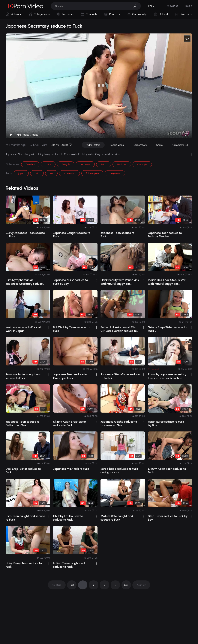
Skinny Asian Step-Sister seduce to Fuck (70, 423)
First (72, 585)
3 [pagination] (104, 585)
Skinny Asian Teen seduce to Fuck (167, 471)
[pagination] (57, 585)
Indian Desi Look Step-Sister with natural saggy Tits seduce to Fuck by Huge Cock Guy (167, 282)
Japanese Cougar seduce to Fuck (72, 235)
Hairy (48, 164)
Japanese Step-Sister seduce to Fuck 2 (120, 376)
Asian (104, 164)
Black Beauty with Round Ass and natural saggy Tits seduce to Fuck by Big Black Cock (120, 282)
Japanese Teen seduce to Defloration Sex (23, 423)
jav (51, 173)
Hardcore (122, 164)
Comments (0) (180, 145)
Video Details (93, 145)
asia (37, 173)
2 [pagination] (94, 585)
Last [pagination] (126, 585)
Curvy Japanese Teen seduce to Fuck (25, 235)
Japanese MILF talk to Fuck (71, 469)
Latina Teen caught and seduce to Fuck (69, 565)
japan (21, 173)
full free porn (92, 173)
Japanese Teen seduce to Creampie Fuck (70, 376)
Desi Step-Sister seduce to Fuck (23, 471)
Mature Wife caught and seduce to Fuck (117, 518)
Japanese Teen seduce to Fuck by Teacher (165, 235)
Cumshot (30, 164)
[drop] (49, 233)
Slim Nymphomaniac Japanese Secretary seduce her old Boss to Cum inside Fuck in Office (24, 282)
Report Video (117, 145)
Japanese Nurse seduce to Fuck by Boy (70, 282)
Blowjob (66, 164)
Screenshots (140, 145)
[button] (136, 6)
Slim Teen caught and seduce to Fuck (25, 518)
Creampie (142, 164)
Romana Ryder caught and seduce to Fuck (23, 376)
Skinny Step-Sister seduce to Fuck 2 (167, 329)
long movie (115, 173)
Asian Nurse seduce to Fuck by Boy (166, 423)
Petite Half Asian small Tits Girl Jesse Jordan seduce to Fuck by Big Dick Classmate (119, 329)
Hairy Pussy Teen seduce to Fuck (24, 565)
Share (160, 145)
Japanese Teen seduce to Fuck (117, 235)
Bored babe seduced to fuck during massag (119, 471)
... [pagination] (115, 585)
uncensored (69, 173)
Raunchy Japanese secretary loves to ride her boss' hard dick (167, 376)
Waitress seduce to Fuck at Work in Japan (23, 329)
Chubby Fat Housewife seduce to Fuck (68, 518)
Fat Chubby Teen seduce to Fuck (71, 329)
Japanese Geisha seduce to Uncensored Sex (119, 423)
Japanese (85, 164)
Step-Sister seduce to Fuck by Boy (168, 518)
